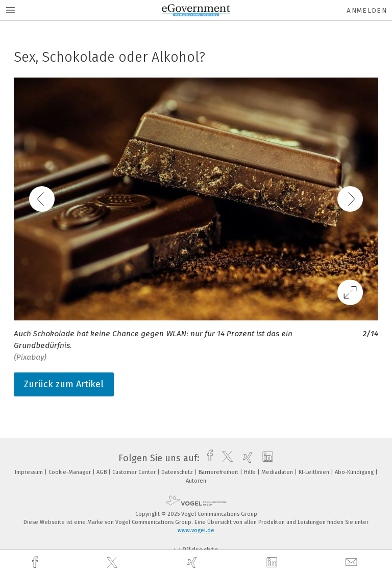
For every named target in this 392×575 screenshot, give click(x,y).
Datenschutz (178, 472)
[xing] (193, 562)
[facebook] (36, 562)
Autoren (196, 481)
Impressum (30, 472)
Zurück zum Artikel (64, 384)
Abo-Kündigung (355, 472)
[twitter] (113, 563)
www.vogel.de (196, 530)
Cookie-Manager (70, 472)
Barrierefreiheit (219, 472)
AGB (102, 472)
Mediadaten (278, 472)
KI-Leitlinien (315, 472)
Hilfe (251, 472)
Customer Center (135, 472)
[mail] (353, 562)
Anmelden (367, 10)
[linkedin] (273, 563)
